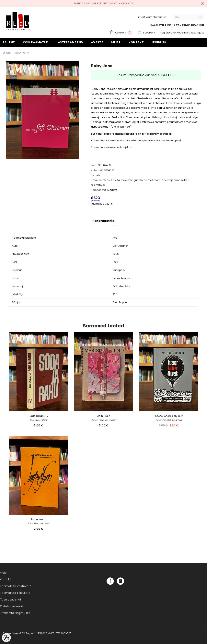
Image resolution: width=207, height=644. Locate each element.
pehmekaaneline (123, 278)
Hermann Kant (42, 523)
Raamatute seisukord (15, 593)
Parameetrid (104, 221)
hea (115, 238)
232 (115, 294)
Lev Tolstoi (42, 420)
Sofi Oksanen (107, 170)
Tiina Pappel (120, 302)
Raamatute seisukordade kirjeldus (112, 147)
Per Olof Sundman (172, 420)
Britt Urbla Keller (122, 286)
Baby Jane (22, 53)
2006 (116, 254)
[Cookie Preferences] (6, 638)
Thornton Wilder (107, 420)
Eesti (115, 262)
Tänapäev (119, 270)
